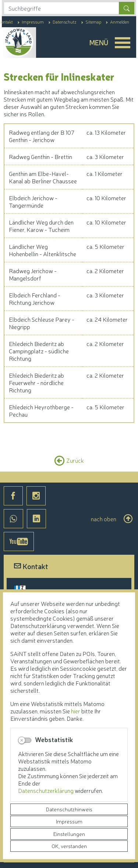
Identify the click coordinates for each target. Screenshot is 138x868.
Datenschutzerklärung (46, 790)
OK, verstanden (69, 846)
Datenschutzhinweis (69, 809)
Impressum (69, 821)
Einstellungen (69, 834)
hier (76, 711)
